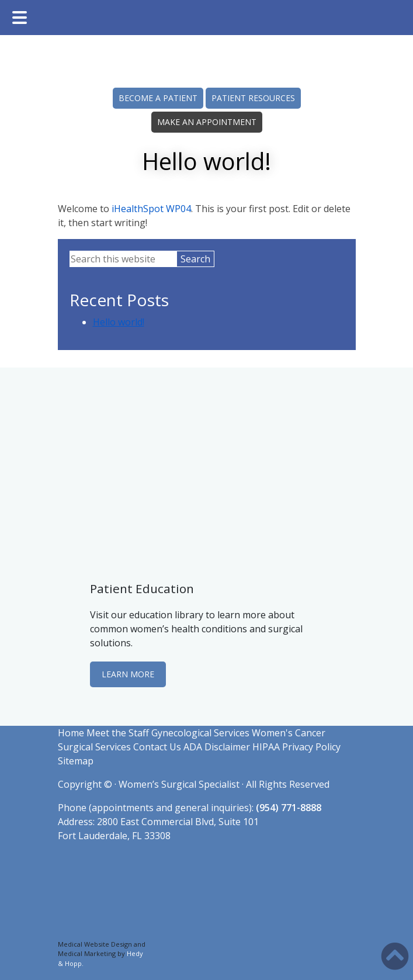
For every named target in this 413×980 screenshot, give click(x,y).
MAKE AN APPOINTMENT (207, 122)
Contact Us (157, 747)
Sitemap (76, 761)
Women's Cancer (289, 733)
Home (71, 733)
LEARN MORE (128, 674)
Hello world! (119, 322)
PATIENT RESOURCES (253, 98)
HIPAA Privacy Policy (296, 747)
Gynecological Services (200, 733)
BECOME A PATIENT (158, 98)
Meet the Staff (118, 733)
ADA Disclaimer (217, 747)
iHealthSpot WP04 (151, 209)
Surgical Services (94, 747)
